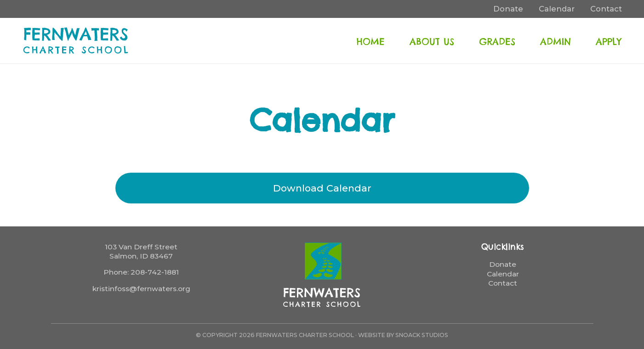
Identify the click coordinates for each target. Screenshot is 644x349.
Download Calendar (322, 188)
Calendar (503, 274)
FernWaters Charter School (76, 41)
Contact (503, 283)
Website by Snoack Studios (403, 335)
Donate (503, 264)
